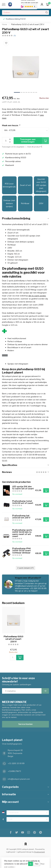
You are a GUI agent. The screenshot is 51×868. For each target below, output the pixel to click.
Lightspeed (11, 852)
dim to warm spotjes (37, 296)
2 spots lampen (26, 568)
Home (5, 25)
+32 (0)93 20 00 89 (16, 763)
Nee (37, 864)
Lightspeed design (24, 852)
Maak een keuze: (11, 125)
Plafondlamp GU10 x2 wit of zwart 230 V (28, 25)
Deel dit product (35, 147)
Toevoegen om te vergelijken (13, 147)
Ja (31, 864)
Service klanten (26, 724)
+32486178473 (14, 771)
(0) (15, 36)
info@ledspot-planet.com (19, 779)
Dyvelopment (40, 852)
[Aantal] (13, 658)
